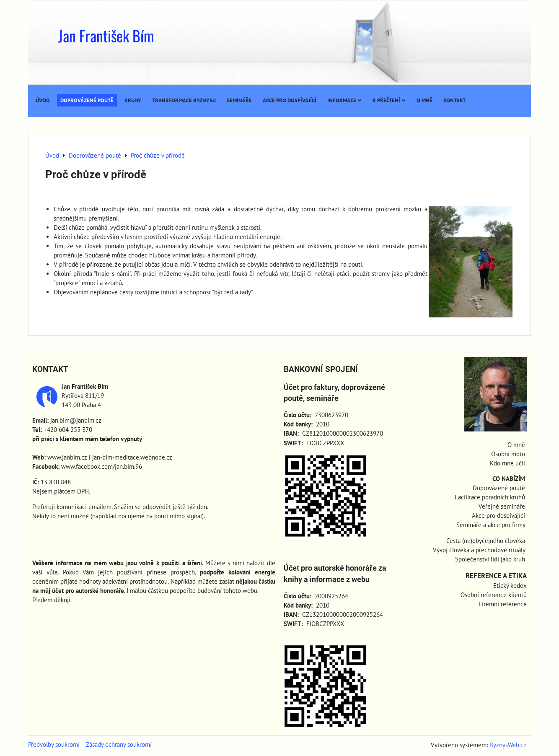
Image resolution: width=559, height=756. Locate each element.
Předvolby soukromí (54, 744)
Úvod (43, 100)
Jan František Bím (106, 35)
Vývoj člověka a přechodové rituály (479, 550)
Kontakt (454, 100)
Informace (344, 100)
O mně (424, 100)
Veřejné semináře (502, 506)
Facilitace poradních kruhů (490, 497)
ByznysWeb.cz (508, 745)
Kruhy (133, 100)
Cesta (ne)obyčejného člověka (486, 541)
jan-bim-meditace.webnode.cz (132, 457)
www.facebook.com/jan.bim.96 (102, 466)
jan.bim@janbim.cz (76, 420)
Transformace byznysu (184, 100)
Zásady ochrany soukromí (119, 744)
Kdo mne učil (507, 463)
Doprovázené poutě (87, 100)
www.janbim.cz (67, 457)
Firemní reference (503, 604)
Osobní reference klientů (494, 595)
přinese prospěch (171, 572)
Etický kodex (510, 586)
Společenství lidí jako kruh (490, 559)
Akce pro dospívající (290, 100)
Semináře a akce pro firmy (491, 525)
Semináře (239, 100)
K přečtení (389, 100)
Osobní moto (508, 454)
